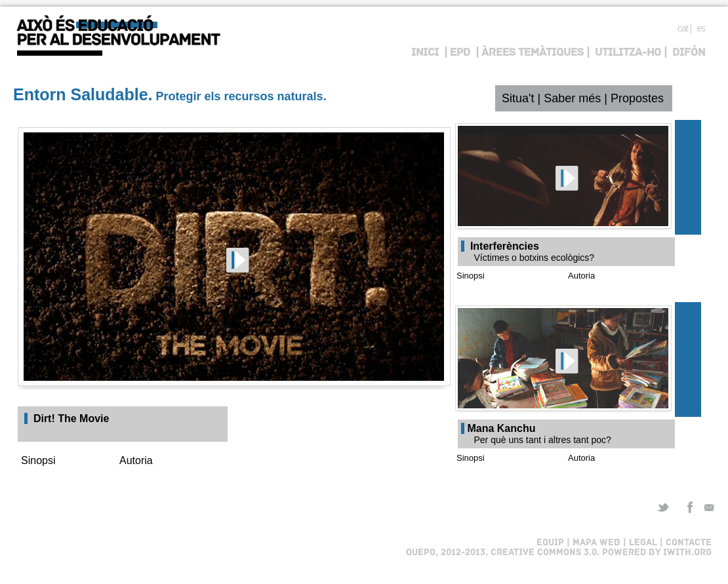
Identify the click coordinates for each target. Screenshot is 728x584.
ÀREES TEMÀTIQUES (533, 53)
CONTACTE (687, 543)
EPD (460, 53)
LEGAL (642, 543)
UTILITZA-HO (628, 53)
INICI (425, 53)
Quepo (421, 553)
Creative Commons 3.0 (544, 553)
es (701, 28)
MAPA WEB (597, 543)
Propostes (637, 98)
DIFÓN (689, 53)
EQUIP (550, 543)
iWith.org (687, 553)
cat (683, 28)
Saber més (572, 98)
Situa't (518, 98)
